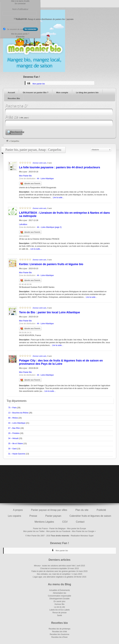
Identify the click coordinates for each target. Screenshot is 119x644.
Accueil (11, 93)
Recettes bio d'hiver (59, 637)
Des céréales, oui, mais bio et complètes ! (54, 574)
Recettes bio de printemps (59, 629)
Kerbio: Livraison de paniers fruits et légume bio (51, 264)
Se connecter (20, 4)
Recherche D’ (17, 106)
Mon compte (62, 93)
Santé (59, 615)
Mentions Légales (44, 522)
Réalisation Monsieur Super (82, 536)
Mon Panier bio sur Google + (84, 531)
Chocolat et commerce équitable (54, 568)
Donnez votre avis (40, 163)
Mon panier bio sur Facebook (58, 531)
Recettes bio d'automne (59, 634)
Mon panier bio (39, 84)
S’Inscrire (20, 37)
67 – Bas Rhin (14, 428)
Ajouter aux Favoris (30, 184)
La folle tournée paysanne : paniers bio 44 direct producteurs (60, 167)
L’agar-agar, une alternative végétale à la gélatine (53, 577)
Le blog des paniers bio (87, 93)
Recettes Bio (14, 98)
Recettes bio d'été (59, 632)
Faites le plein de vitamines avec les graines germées (54, 571)
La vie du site (60, 607)
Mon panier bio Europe (76, 529)
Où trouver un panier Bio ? (36, 93)
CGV (65, 522)
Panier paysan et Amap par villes (49, 510)
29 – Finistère (14, 433)
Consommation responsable (59, 596)
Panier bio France (40, 529)
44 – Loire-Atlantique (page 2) (49, 227)
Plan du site (82, 510)
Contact (80, 522)
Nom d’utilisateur (20, 9)
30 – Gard (12, 449)
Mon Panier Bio (25, 176)
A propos (18, 510)
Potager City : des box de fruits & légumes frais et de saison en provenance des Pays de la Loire (61, 362)
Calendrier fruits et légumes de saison (90, 516)
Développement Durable (59, 599)
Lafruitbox (23, 224)
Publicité (101, 510)
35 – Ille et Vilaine (16, 444)
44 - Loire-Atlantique (45, 179)
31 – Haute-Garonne (17, 454)
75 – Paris (12, 408)
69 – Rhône (13, 418)
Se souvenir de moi (15, 29)
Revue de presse (60, 613)
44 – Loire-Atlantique (17, 423)
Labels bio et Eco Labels (60, 610)
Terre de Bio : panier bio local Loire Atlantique (50, 312)
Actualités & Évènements (59, 590)
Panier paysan (53, 516)
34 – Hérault (13, 438)
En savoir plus (59, 601)
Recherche (16, 132)
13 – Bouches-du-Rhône (18, 413)
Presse (33, 516)
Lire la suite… (58, 198)
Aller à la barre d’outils (20, 1)
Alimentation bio (59, 593)
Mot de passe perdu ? (20, 34)
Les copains (14, 516)
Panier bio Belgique (57, 529)
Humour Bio (59, 604)
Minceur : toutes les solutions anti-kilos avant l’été (54, 566)
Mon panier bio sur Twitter (34, 531)
